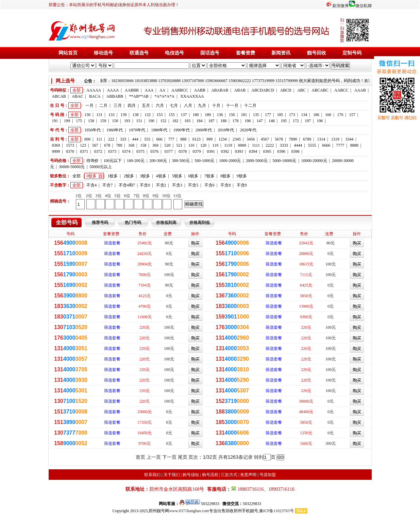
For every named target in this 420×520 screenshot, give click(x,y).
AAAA (113, 90)
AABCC (341, 90)
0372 (98, 151)
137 (184, 115)
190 (151, 121)
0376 (154, 151)
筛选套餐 (112, 243)
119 (215, 145)
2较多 (129, 176)
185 (280, 115)
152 (163, 121)
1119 (228, 145)
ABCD (285, 90)
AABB (199, 90)
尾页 (183, 457)
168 (131, 145)
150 (115, 121)
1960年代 (115, 130)
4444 (298, 145)
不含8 (225, 185)
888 (183, 139)
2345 (237, 139)
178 (236, 121)
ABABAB (220, 90)
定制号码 (352, 53)
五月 (146, 105)
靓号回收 (317, 53)
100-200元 (136, 161)
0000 (242, 145)
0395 (267, 151)
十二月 (250, 105)
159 (103, 121)
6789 (307, 139)
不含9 (242, 185)
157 (352, 115)
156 (232, 115)
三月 (118, 105)
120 (203, 145)
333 (123, 139)
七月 (174, 105)
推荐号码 (100, 223)
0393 (239, 151)
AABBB (132, 90)
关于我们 (172, 475)
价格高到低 (200, 223)
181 (244, 115)
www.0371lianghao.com (189, 511)
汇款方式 (229, 475)
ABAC (77, 96)
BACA (95, 96)
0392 (225, 151)
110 (191, 145)
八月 (188, 105)
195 (284, 121)
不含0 (145, 185)
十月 (216, 105)
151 (139, 121)
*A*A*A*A (164, 96)
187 (212, 121)
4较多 (161, 176)
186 (316, 115)
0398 (295, 151)
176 (340, 115)
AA (162, 90)
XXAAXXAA (192, 96)
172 (296, 121)
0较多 (91, 176)
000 (87, 139)
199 (67, 121)
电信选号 (174, 53)
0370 (70, 151)
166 (328, 115)
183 (187, 121)
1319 (335, 139)
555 (147, 139)
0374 (127, 151)
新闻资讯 (281, 53)
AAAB (360, 90)
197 (308, 121)
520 (167, 145)
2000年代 (204, 130)
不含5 (193, 185)
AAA (149, 90)
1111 (256, 145)
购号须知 (191, 475)
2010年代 (226, 130)
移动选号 (103, 53)
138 (136, 115)
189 (208, 115)
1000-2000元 (230, 161)
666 (159, 139)
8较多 (225, 176)
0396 (281, 151)
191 (55, 121)
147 (259, 121)
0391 (211, 151)
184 (199, 121)
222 (111, 139)
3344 (349, 139)
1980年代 (159, 130)
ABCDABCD (263, 90)
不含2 (161, 185)
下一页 (169, 457)
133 (112, 115)
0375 (140, 151)
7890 (293, 139)
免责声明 (248, 475)
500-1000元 (204, 161)
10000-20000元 (314, 161)
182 (175, 121)
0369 (56, 145)
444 (135, 139)
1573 (70, 145)
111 (99, 139)
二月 (103, 105)
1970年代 (137, 130)
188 (223, 121)
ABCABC (320, 90)
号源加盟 (268, 475)
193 (127, 121)
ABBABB (115, 96)
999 (209, 139)
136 (220, 115)
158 (91, 121)
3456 (251, 139)
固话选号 (210, 53)
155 (172, 115)
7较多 (209, 176)
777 (171, 139)
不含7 (107, 185)
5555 (312, 145)
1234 (222, 139)
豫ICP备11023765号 (276, 511)
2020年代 (248, 130)
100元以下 (113, 161)
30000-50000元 (72, 167)
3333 (284, 145)
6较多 (193, 176)
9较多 (242, 176)
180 (196, 115)
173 (292, 115)
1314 (321, 139)
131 (99, 115)
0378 (183, 151)
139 (123, 115)
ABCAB (59, 96)
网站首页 (68, 53)
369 (155, 145)
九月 (202, 105)
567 (95, 145)
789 (119, 145)
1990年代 (182, 130)
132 (148, 115)
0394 (253, 151)
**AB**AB (139, 96)
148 (272, 121)
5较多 (177, 176)
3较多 (145, 176)
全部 (77, 90)
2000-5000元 (257, 161)
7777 (340, 145)
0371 (84, 151)
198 (248, 121)
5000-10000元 (284, 161)
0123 (197, 139)
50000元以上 (101, 167)
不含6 (209, 185)
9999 (56, 151)
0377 (169, 151)
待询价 (93, 161)
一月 (89, 105)
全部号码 (67, 222)
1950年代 (93, 130)
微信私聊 (364, 6)
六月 (160, 105)
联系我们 (152, 475)
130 (87, 115)
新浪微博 (340, 6)
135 (256, 115)
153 (159, 115)
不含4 (91, 185)
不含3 (177, 185)
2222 (270, 145)
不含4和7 (127, 185)
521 (180, 145)
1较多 (113, 176)
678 (107, 145)
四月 (132, 105)
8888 (354, 145)
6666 (326, 145)
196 (320, 121)
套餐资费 (246, 53)
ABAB (240, 90)
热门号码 (133, 223)
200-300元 (158, 161)
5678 (279, 139)
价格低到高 (166, 223)
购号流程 (210, 475)
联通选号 (139, 53)
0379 (197, 151)
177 (268, 115)
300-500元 (181, 161)
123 (83, 145)
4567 (265, 139)
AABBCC (180, 90)
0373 (112, 151)
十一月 (232, 105)
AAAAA (94, 90)
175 (79, 121)
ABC (301, 90)
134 (304, 115)
